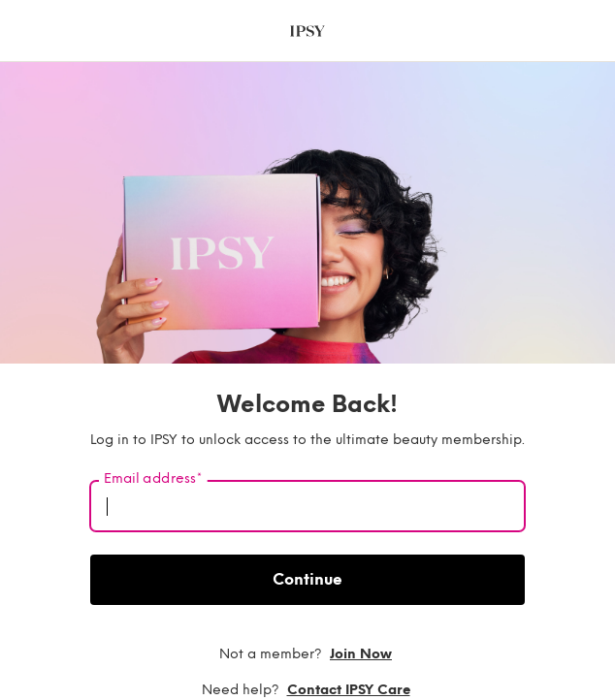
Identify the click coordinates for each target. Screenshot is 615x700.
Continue (307, 579)
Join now (361, 654)
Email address (153, 479)
